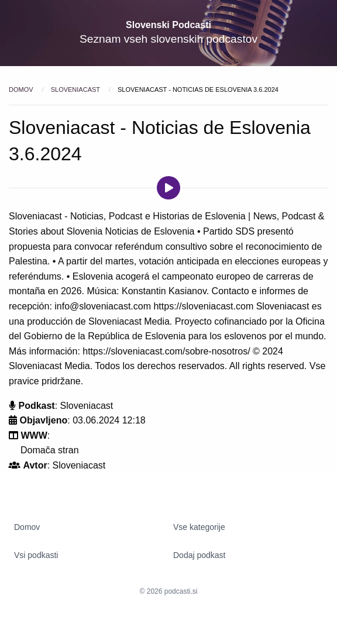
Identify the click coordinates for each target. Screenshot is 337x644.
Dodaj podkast (200, 555)
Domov (22, 89)
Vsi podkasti (36, 555)
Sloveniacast (76, 89)
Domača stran (50, 450)
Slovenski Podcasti (168, 25)
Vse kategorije (199, 527)
